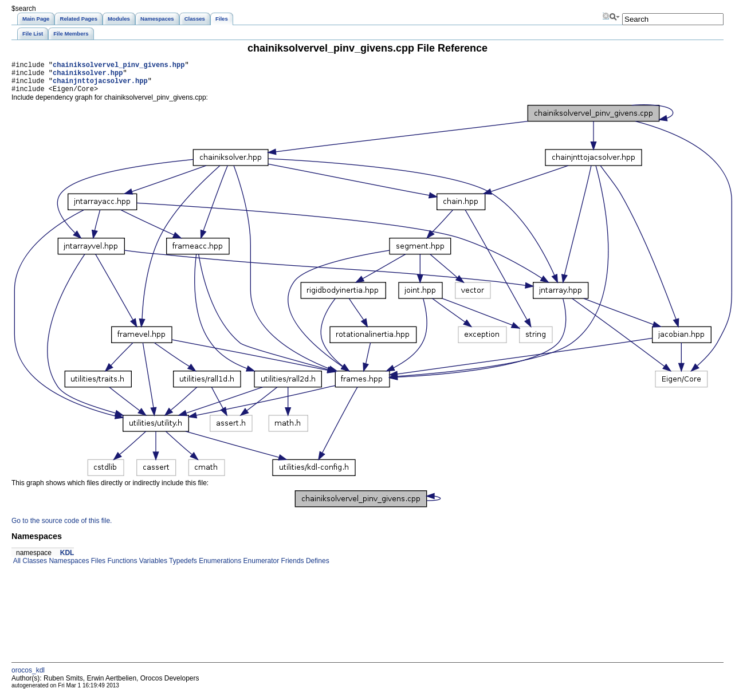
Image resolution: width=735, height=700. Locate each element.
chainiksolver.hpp (88, 76)
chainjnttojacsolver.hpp (100, 86)
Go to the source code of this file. (62, 528)
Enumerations (219, 568)
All (16, 568)
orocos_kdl (28, 677)
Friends (291, 568)
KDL (67, 560)
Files (97, 568)
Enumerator (260, 568)
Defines (317, 568)
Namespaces (68, 568)
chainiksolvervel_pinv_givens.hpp (119, 66)
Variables (152, 568)
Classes (34, 568)
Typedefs (182, 568)
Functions (121, 568)
